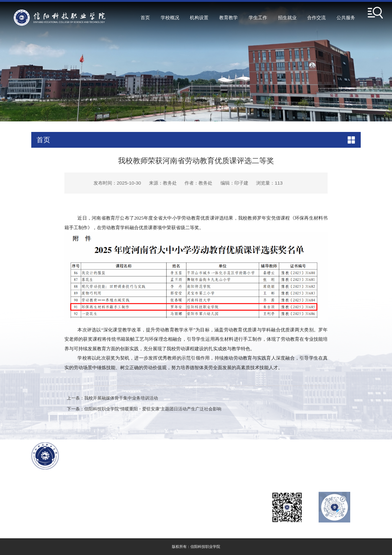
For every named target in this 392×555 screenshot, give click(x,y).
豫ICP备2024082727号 (76, 510)
